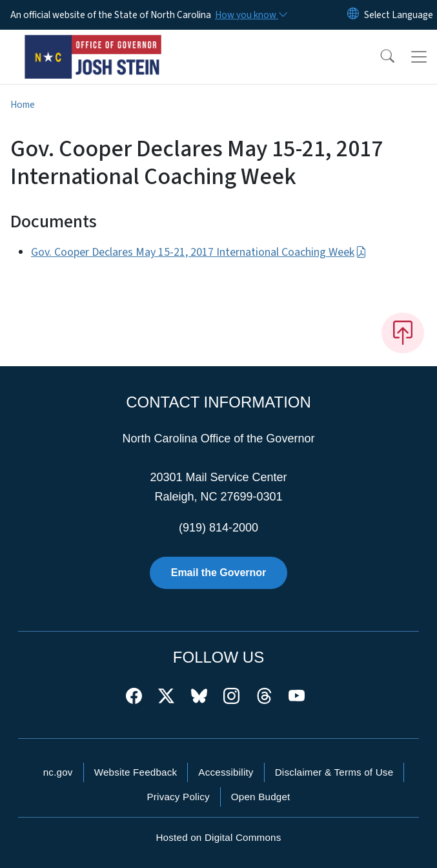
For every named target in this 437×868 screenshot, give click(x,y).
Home (23, 105)
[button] (379, 57)
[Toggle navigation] (419, 57)
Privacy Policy (178, 797)
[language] (399, 15)
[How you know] (250, 15)
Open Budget (261, 797)
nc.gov (58, 772)
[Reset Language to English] (353, 15)
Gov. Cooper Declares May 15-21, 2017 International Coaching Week (199, 252)
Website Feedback (136, 772)
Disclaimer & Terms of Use (334, 772)
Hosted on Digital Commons (218, 837)
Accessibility (226, 772)
